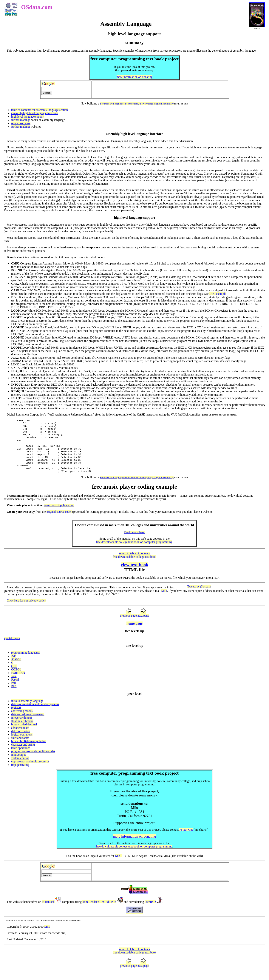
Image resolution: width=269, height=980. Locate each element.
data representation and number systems (35, 714)
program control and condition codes (33, 761)
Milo (164, 601)
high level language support (28, 117)
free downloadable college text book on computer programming (134, 552)
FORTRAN (18, 683)
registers (16, 718)
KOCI (119, 866)
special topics (12, 648)
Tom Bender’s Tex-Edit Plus (99, 912)
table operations (21, 758)
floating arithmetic (22, 731)
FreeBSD (150, 912)
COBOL (16, 680)
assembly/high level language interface (34, 113)
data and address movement (28, 724)
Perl (14, 693)
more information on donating (134, 77)
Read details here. (134, 542)
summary (169, 104)
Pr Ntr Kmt (186, 840)
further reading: (21, 120)
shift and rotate (20, 748)
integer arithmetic (22, 728)
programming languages (26, 663)
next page (143, 626)
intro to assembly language (27, 711)
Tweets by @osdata (199, 597)
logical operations (22, 745)
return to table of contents (134, 563)
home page (134, 634)
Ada (14, 666)
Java (14, 686)
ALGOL (16, 669)
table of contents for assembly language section (40, 110)
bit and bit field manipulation (29, 751)
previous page (128, 626)
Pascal (15, 690)
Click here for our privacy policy (26, 611)
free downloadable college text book (135, 567)
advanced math (20, 738)
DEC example (218, 294)
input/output (18, 765)
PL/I (14, 696)
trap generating (20, 775)
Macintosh (48, 912)
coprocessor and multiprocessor (30, 771)
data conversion (21, 741)
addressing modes (22, 721)
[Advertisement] (160, 89)
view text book (134, 575)
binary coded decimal (24, 734)
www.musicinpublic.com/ (59, 515)
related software (21, 123)
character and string (23, 755)
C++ (14, 676)
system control (20, 768)
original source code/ (59, 522)
